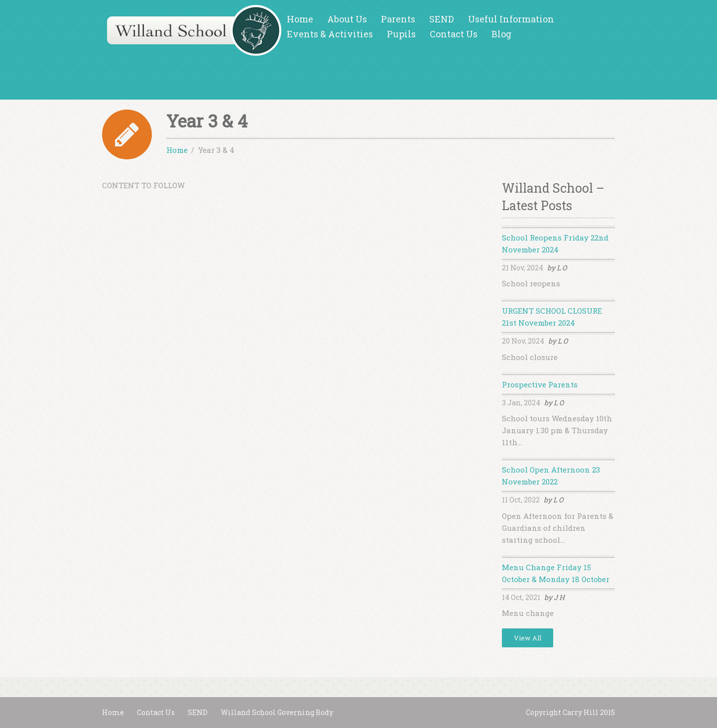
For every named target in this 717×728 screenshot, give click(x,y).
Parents (398, 19)
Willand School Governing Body (277, 712)
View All (528, 638)
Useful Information (511, 19)
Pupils (401, 34)
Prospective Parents (540, 384)
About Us (347, 19)
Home (300, 19)
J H (559, 597)
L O (562, 268)
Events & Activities (330, 34)
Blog (501, 34)
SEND (442, 19)
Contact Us (454, 34)
